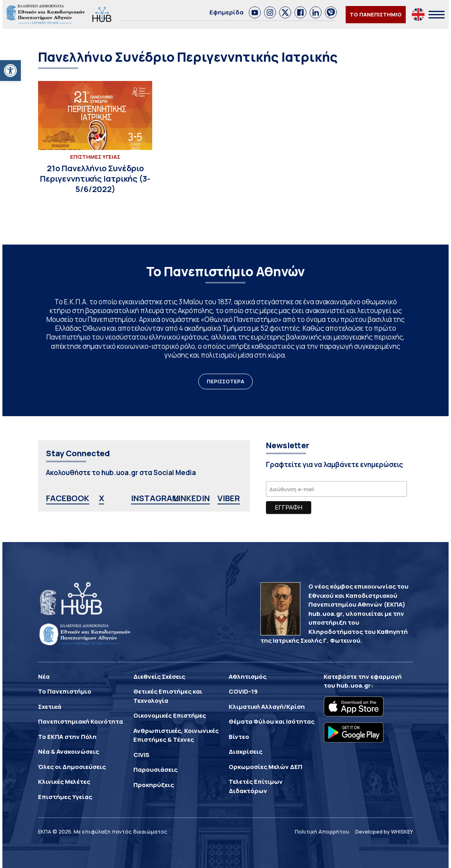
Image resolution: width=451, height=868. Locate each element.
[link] (255, 12)
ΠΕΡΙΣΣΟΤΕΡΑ (225, 381)
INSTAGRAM (155, 498)
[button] (10, 71)
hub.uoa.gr (354, 685)
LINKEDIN (192, 498)
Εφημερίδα (227, 12)
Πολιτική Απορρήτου (322, 832)
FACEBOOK (68, 498)
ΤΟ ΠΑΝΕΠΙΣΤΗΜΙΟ (376, 14)
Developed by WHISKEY (384, 832)
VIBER (229, 498)
